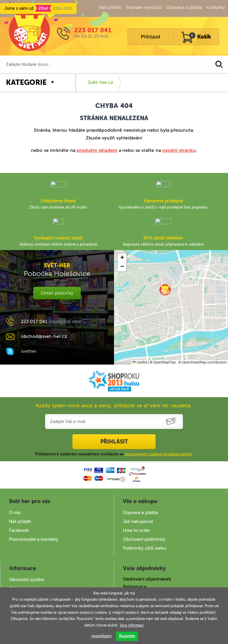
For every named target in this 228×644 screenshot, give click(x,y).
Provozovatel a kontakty (34, 539)
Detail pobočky (57, 293)
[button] (165, 290)
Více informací (132, 625)
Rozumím (127, 636)
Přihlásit (151, 37)
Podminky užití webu (145, 548)
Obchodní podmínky (144, 539)
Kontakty (216, 7)
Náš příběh (110, 7)
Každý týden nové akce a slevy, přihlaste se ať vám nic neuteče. (114, 406)
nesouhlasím (102, 636)
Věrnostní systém (27, 580)
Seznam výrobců (144, 7)
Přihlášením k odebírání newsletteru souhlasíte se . (114, 454)
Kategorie (26, 82)
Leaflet (140, 362)
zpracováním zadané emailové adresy (158, 454)
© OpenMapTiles (163, 362)
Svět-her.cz (100, 82)
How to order (137, 530)
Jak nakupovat (138, 521)
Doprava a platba (184, 7)
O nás (15, 513)
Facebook (19, 530)
